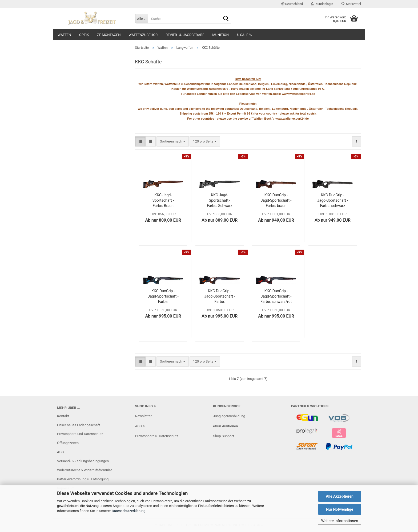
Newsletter (144, 416)
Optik (84, 35)
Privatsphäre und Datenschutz (80, 434)
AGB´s (140, 426)
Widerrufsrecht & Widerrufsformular (85, 470)
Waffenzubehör (143, 35)
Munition (220, 35)
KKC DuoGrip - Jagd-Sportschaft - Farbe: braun (276, 200)
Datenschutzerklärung (129, 511)
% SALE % (244, 35)
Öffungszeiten (68, 443)
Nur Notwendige (340, 509)
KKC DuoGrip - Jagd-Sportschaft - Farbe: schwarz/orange (220, 297)
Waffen (64, 35)
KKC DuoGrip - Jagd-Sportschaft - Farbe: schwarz (333, 200)
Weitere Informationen (340, 521)
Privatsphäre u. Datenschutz (157, 436)
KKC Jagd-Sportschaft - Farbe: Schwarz (220, 200)
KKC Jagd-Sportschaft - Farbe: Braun (163, 200)
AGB (60, 452)
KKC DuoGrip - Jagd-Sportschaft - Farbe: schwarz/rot (276, 296)
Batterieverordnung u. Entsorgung (83, 479)
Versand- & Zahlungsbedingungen (83, 461)
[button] (292, 4)
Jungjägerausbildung (229, 416)
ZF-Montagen (109, 35)
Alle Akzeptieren (340, 496)
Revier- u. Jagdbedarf (185, 35)
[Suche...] (141, 19)
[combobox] (173, 142)
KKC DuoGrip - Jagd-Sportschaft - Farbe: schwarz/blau (163, 297)
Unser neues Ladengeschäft (79, 425)
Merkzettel (351, 4)
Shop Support (224, 436)
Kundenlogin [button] (322, 4)
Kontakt (63, 416)
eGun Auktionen (225, 426)
